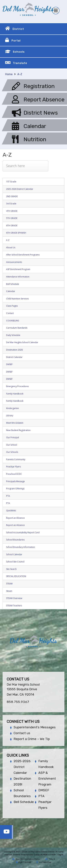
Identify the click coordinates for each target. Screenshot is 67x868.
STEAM (9, 584)
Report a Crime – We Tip (32, 739)
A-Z (20, 74)
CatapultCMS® (41, 855)
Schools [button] (19, 52)
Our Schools (12, 452)
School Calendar (14, 554)
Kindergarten (13, 408)
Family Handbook (15, 394)
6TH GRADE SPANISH (16, 233)
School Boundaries (15, 540)
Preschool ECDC (14, 474)
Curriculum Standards (17, 328)
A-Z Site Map (44, 862)
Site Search (11, 569)
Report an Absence (15, 518)
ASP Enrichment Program (18, 269)
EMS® (53, 855)
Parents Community (16, 459)
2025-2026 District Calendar (22, 767)
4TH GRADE (12, 211)
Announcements (14, 262)
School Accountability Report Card (23, 532)
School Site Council (15, 562)
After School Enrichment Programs (23, 255)
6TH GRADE (12, 226)
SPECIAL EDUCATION (16, 576)
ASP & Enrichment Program (47, 779)
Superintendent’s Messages (35, 727)
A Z (8, 240)
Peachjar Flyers (13, 467)
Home (9, 74)
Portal (16, 41)
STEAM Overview (14, 598)
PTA (8, 496)
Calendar (11, 291)
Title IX (50, 859)
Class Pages (12, 306)
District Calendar (14, 357)
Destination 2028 (14, 350)
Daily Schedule (13, 335)
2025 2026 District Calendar (20, 189)
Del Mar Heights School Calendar (22, 342)
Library (10, 415)
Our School (12, 445)
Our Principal (13, 437)
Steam (9, 591)
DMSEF (9, 364)
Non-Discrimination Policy (26, 859)
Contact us (22, 733)
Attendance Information (18, 277)
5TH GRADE (12, 218)
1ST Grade (11, 182)
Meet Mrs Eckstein (15, 423)
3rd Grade (11, 204)
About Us (11, 247)
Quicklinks (11, 511)
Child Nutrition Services (17, 299)
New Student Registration (18, 430)
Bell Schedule (13, 284)
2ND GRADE (12, 196)
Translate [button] (20, 63)
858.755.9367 (18, 702)
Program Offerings (15, 489)
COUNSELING (13, 321)
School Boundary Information (21, 547)
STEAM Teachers (14, 606)
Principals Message (15, 481)
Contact (10, 313)
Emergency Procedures (17, 386)
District (18, 29)
